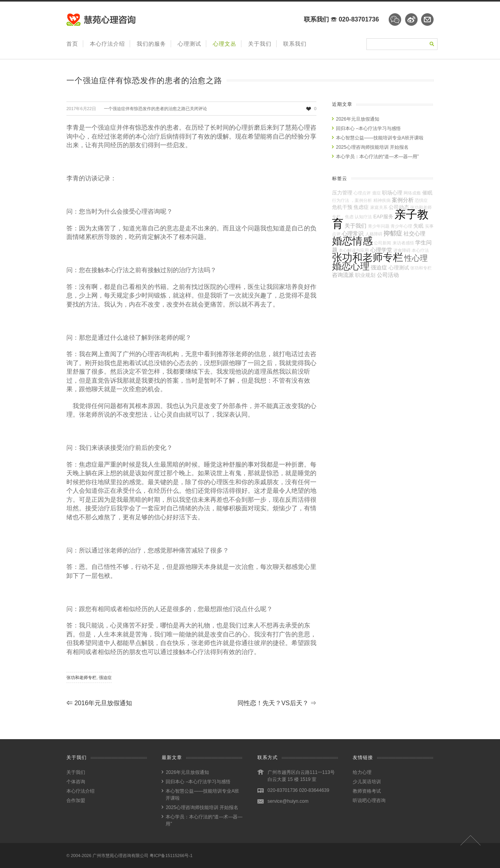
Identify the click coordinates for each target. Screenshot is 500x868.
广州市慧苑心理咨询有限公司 (121, 856)
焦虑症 (361, 207)
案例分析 (403, 200)
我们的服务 (151, 44)
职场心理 (392, 193)
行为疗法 (341, 200)
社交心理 (414, 233)
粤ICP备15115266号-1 (171, 856)
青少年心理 (401, 226)
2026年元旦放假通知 (358, 119)
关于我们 (260, 44)
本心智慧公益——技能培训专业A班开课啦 (380, 138)
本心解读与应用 (354, 250)
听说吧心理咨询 (369, 800)
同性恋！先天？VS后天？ (277, 703)
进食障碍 (402, 250)
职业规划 (365, 275)
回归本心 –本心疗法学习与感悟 (368, 128)
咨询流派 (343, 275)
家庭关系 (379, 207)
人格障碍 (374, 234)
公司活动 (388, 275)
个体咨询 (76, 782)
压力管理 (342, 193)
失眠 (418, 226)
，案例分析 (361, 200)
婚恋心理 (351, 266)
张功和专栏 (421, 268)
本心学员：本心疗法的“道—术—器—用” (377, 157)
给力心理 (362, 772)
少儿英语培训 (367, 782)
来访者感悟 (403, 243)
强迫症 (105, 677)
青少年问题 (379, 226)
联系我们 (295, 44)
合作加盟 (76, 800)
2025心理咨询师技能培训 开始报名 (372, 147)
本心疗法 (420, 250)
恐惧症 (421, 200)
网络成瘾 (412, 193)
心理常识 (353, 233)
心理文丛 (225, 44)
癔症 (377, 193)
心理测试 (189, 44)
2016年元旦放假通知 (99, 703)
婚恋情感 (352, 241)
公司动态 (399, 207)
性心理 (416, 258)
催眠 (427, 193)
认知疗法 (363, 217)
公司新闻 (382, 243)
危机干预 (342, 207)
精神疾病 (382, 200)
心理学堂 (381, 250)
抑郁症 (393, 233)
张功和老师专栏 (81, 677)
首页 (72, 44)
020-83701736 (359, 19)
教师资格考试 (367, 791)
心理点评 (362, 193)
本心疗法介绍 (107, 44)
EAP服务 (383, 217)
